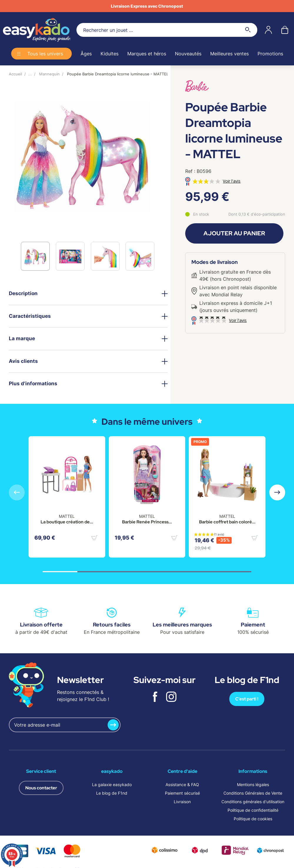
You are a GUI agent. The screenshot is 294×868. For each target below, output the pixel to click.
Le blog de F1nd (112, 793)
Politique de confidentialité (253, 810)
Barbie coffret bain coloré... (227, 522)
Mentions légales (253, 784)
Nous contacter (41, 788)
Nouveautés (188, 54)
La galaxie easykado (112, 784)
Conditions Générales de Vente (253, 793)
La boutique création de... (67, 522)
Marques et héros (147, 54)
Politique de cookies (253, 819)
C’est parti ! (247, 699)
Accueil (15, 74)
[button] (277, 492)
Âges (86, 54)
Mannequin (49, 74)
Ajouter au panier (234, 233)
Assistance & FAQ (182, 784)
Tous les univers (45, 54)
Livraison (182, 802)
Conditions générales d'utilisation (253, 802)
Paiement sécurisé (182, 793)
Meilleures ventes (229, 54)
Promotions (270, 54)
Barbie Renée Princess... (147, 522)
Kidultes (110, 54)
